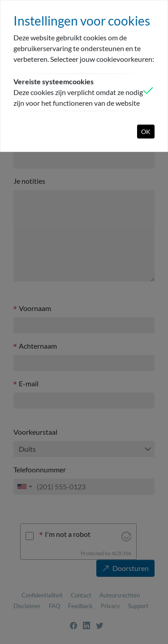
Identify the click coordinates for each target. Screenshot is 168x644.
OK (146, 132)
